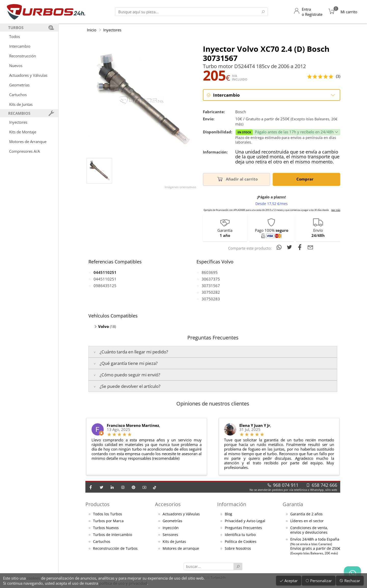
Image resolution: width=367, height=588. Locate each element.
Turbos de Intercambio (113, 535)
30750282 (211, 292)
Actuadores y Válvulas (28, 75)
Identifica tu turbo (240, 535)
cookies (33, 578)
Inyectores (18, 122)
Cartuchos (18, 95)
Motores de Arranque (28, 142)
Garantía (293, 505)
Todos (15, 36)
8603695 (210, 273)
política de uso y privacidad (123, 583)
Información (232, 505)
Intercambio (20, 46)
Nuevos (16, 66)
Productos (97, 505)
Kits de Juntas (21, 104)
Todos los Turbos (108, 515)
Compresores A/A (24, 151)
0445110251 (105, 279)
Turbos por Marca (108, 521)
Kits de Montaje (23, 132)
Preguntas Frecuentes (243, 528)
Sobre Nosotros (238, 549)
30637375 (211, 279)
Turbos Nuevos (106, 528)
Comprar (306, 179)
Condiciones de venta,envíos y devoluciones (309, 531)
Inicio (92, 30)
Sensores (170, 535)
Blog (228, 515)
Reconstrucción (23, 56)
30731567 (211, 286)
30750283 (211, 299)
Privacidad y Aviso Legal (245, 521)
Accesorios (168, 505)
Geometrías (19, 85)
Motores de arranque (181, 549)
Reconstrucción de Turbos (115, 549)
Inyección (171, 528)
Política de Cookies (241, 542)
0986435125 (105, 286)
